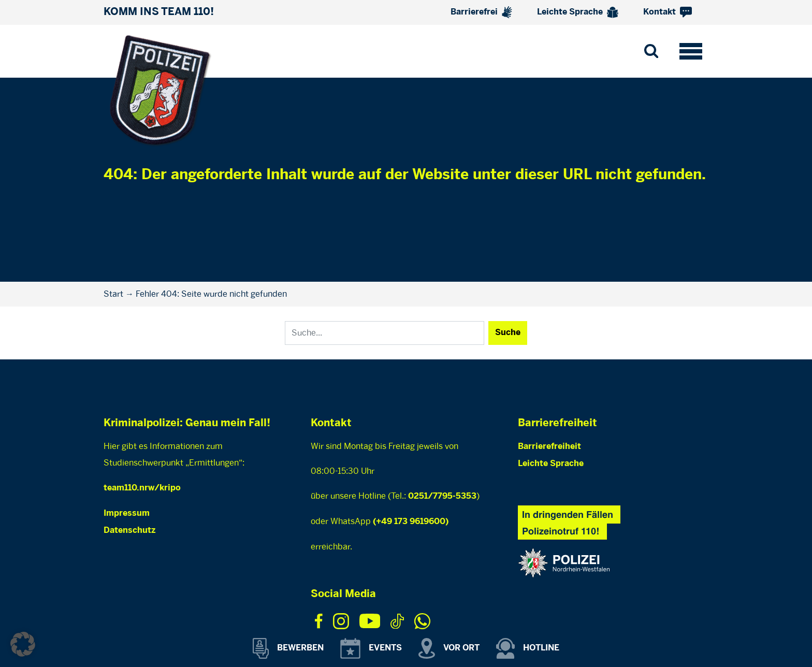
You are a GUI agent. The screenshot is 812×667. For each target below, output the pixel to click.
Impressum (127, 513)
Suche (508, 333)
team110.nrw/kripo (142, 488)
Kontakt (668, 12)
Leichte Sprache (578, 12)
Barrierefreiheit (549, 447)
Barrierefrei (481, 12)
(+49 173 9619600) (411, 522)
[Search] (385, 333)
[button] (23, 644)
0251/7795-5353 (442, 496)
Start (113, 294)
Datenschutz (129, 531)
